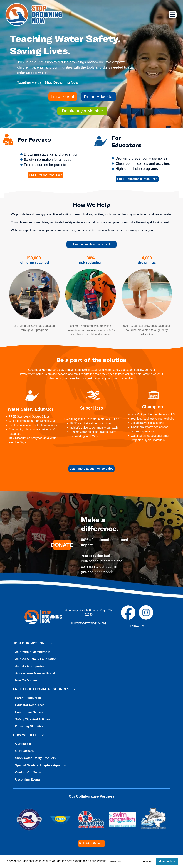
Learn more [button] (116, 861)
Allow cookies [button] (167, 862)
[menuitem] (91, 661)
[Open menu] (173, 15)
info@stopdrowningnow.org (89, 623)
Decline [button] (148, 862)
